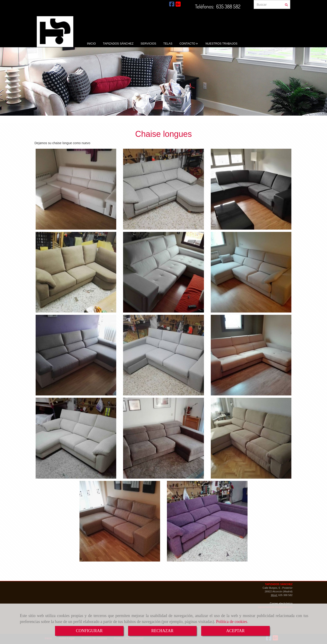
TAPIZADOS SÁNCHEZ (118, 44)
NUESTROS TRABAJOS (222, 44)
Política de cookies (232, 622)
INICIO (91, 44)
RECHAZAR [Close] (162, 631)
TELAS (168, 44)
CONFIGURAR (89, 631)
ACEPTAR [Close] (236, 631)
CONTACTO (189, 44)
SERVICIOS (148, 44)
